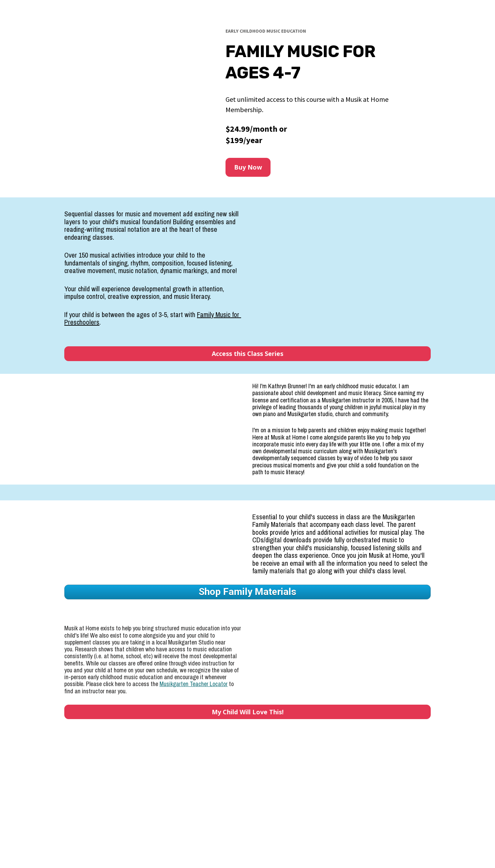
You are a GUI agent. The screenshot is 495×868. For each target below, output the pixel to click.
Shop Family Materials (247, 592)
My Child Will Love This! (248, 712)
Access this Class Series (247, 354)
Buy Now (248, 167)
